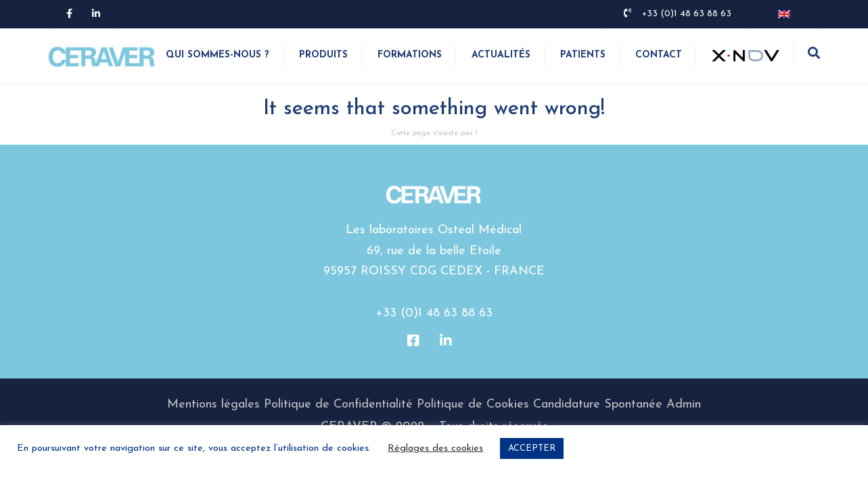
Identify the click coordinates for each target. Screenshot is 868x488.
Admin (684, 407)
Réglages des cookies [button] (435, 448)
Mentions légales (213, 407)
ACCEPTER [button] (532, 448)
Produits (323, 56)
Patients (583, 56)
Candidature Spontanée (598, 407)
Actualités (501, 56)
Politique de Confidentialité (338, 407)
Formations (410, 56)
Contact (659, 56)
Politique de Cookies (473, 407)
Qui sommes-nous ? (218, 56)
